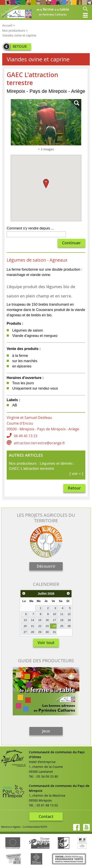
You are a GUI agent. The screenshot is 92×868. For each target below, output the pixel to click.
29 (40, 632)
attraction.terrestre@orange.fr (39, 443)
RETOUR (20, 47)
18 (62, 620)
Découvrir (46, 566)
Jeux (46, 731)
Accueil (7, 25)
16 (47, 620)
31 (54, 632)
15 (40, 620)
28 (32, 632)
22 (40, 626)
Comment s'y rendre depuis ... (30, 228)
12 (69, 614)
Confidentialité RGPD (35, 827)
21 (32, 626)
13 (25, 620)
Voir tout (46, 643)
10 (54, 614)
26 (69, 626)
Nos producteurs (14, 31)
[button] (46, 184)
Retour (74, 488)
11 (62, 614)
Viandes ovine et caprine (19, 35)
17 (54, 620)
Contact (46, 816)
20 (25, 626)
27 (25, 632)
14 (32, 620)
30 (47, 632)
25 (62, 626)
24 (54, 626)
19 (69, 620)
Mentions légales (11, 827)
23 (47, 626)
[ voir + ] (76, 474)
